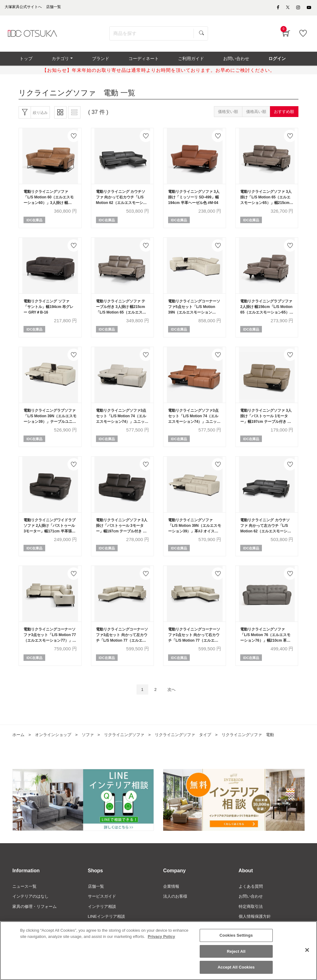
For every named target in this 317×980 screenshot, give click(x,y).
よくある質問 (252, 899)
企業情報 (172, 899)
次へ (173, 702)
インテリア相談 (103, 920)
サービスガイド (103, 910)
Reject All (236, 951)
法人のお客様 (176, 910)
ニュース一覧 (25, 899)
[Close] (307, 950)
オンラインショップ (55, 747)
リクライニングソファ (130, 747)
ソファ (92, 747)
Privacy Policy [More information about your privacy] (161, 937)
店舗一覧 (97, 899)
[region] (158, 951)
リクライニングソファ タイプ (193, 747)
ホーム (19, 747)
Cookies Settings (236, 935)
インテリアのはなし (32, 910)
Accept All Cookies (236, 967)
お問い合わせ (252, 910)
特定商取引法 (252, 920)
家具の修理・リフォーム (36, 920)
